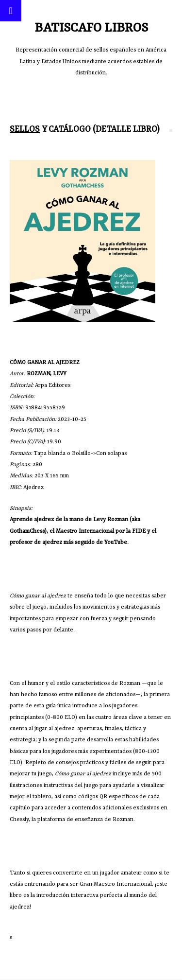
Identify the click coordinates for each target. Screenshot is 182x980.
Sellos (25, 129)
